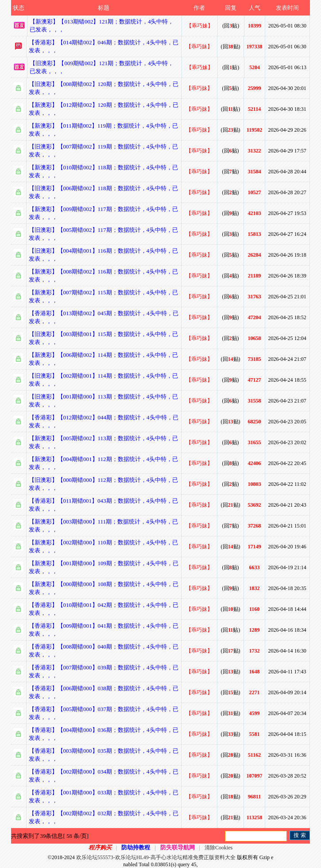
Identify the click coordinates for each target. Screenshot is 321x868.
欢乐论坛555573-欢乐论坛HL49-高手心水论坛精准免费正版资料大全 (156, 857)
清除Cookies (219, 848)
